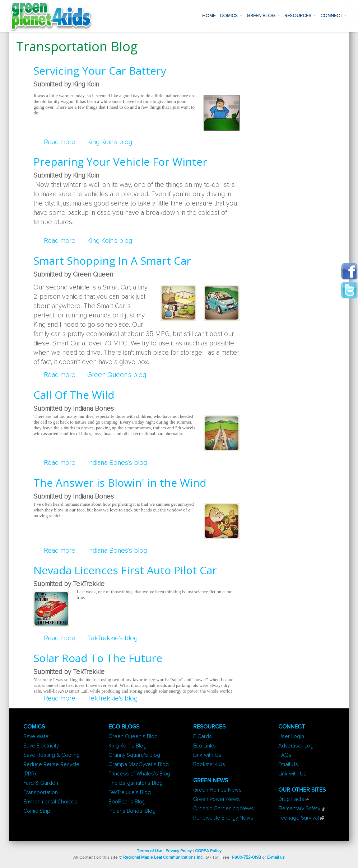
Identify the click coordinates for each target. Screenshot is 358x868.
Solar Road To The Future (98, 658)
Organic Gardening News (224, 809)
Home (209, 16)
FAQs (285, 755)
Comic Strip (37, 811)
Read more (60, 142)
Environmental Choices (50, 802)
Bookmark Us (209, 765)
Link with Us (207, 755)
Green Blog (263, 16)
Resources (300, 16)
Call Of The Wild (74, 395)
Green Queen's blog (117, 375)
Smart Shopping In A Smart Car (112, 261)
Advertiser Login (298, 746)
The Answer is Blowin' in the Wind (120, 483)
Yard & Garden (41, 783)
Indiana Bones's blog (117, 463)
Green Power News (217, 799)
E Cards (203, 737)
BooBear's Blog (127, 802)
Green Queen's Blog (133, 737)
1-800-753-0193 (246, 858)
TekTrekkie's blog (112, 638)
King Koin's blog (110, 142)
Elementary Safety (299, 809)
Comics (231, 16)
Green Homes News (217, 790)
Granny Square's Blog (134, 755)
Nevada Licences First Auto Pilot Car (125, 570)
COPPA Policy (208, 851)
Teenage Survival (299, 818)
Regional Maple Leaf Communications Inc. (163, 858)
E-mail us (276, 858)
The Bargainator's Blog (136, 783)
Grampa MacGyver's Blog (139, 765)
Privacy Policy (179, 851)
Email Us (288, 765)
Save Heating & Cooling (52, 755)
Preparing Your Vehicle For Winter (120, 162)
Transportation (41, 792)
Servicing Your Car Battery (100, 70)
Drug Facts (291, 799)
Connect (334, 16)
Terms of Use (150, 851)
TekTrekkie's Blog (130, 792)
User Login (291, 737)
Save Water (37, 737)
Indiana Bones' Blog (132, 811)
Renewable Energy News (223, 818)
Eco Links (204, 746)
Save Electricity (41, 746)
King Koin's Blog (127, 746)
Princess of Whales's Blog (139, 774)
